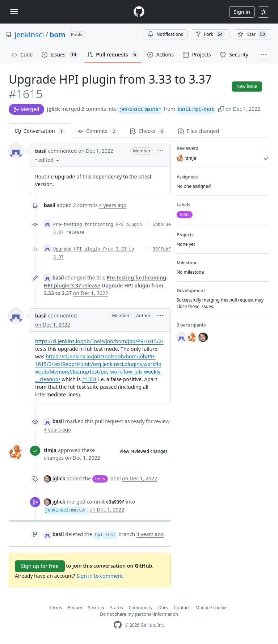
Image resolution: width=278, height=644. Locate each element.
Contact (182, 608)
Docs (163, 608)
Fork (210, 34)
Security (96, 608)
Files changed (199, 131)
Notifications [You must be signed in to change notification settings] (165, 34)
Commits (98, 131)
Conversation (40, 131)
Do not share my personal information (139, 614)
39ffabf (162, 249)
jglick (54, 109)
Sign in (242, 12)
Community (140, 608)
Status (116, 608)
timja (50, 450)
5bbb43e (162, 225)
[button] (221, 109)
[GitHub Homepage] (118, 625)
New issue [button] (247, 86)
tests (100, 479)
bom (58, 35)
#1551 (90, 379)
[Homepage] (139, 12)
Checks (148, 131)
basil (41, 151)
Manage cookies (212, 608)
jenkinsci (29, 35)
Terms (56, 608)
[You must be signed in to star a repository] (252, 34)
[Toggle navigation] (14, 12)
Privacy (75, 608)
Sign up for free (40, 566)
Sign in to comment (100, 576)
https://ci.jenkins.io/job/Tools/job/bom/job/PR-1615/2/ (99, 341)
